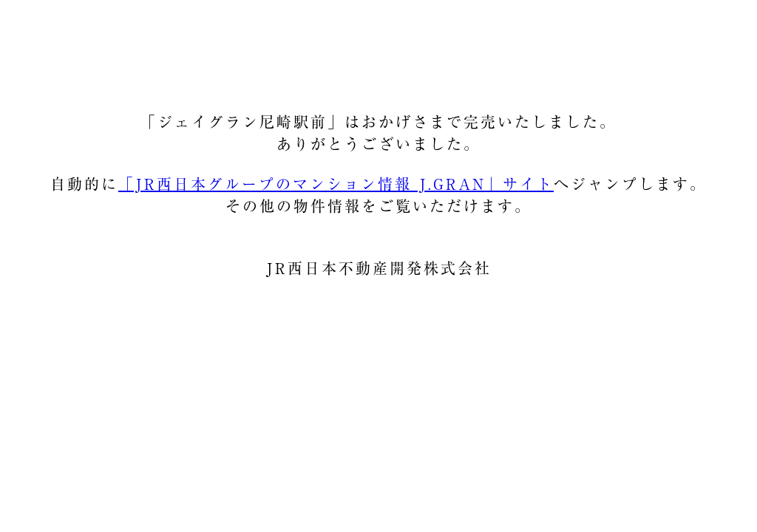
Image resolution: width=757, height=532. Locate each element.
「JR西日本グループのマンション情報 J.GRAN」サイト (336, 184)
